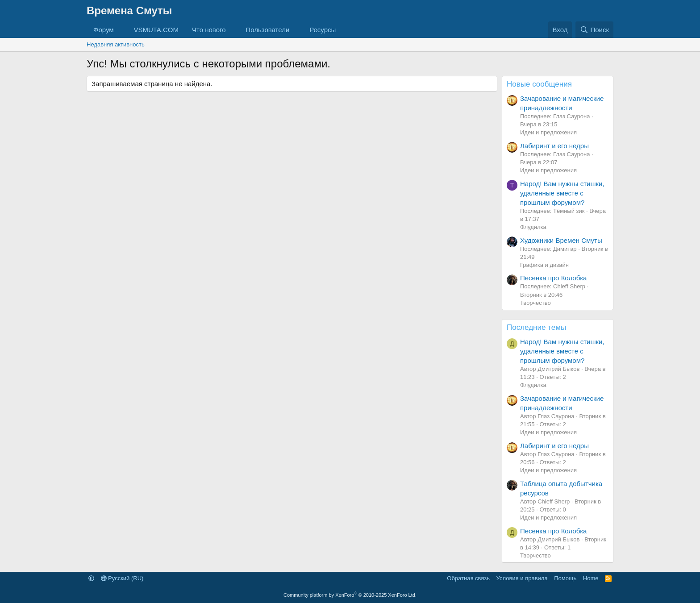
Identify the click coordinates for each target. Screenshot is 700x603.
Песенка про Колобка (553, 278)
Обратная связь (468, 578)
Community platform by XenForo (350, 595)
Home (591, 578)
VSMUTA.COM (156, 30)
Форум (104, 30)
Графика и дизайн (544, 265)
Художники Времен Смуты (561, 240)
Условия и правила (522, 578)
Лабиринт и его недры (554, 146)
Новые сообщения (539, 84)
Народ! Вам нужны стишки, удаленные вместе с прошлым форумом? (562, 193)
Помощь (565, 578)
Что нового (209, 30)
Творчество (535, 303)
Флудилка (533, 227)
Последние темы (536, 327)
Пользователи (267, 30)
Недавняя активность (116, 44)
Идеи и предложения (548, 132)
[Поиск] (594, 30)
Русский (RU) (122, 578)
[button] (121, 30)
